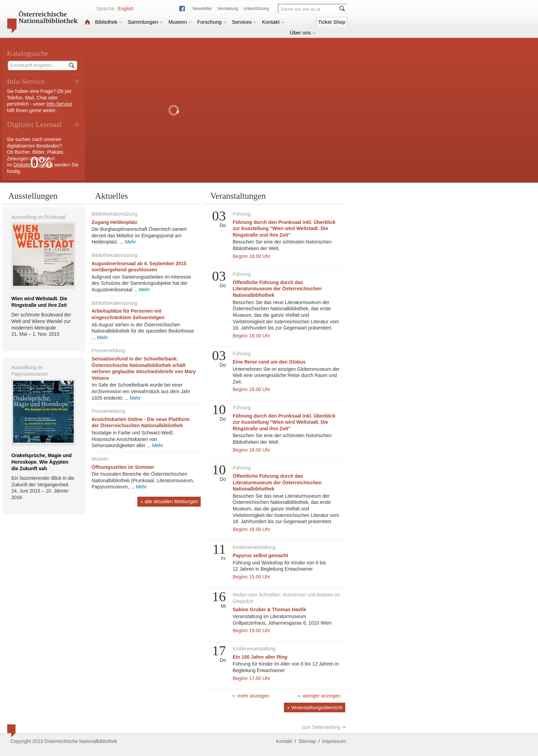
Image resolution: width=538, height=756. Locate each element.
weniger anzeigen (319, 696)
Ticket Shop (332, 22)
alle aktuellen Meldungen (169, 501)
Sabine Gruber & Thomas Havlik (269, 609)
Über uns (303, 33)
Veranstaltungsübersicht (315, 708)
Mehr (130, 242)
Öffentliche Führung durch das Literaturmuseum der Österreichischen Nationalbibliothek (277, 289)
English (126, 9)
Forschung (212, 22)
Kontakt (273, 22)
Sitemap (307, 741)
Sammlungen (145, 22)
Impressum (334, 741)
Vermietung (228, 9)
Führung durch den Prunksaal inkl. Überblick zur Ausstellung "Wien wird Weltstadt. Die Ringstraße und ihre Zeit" (284, 229)
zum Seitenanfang (324, 727)
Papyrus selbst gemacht (260, 555)
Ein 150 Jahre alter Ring (260, 657)
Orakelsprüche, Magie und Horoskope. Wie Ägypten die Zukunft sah (41, 462)
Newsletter (202, 9)
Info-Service (59, 104)
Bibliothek (109, 22)
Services (244, 22)
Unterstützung (256, 9)
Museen (180, 22)
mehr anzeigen (251, 696)
